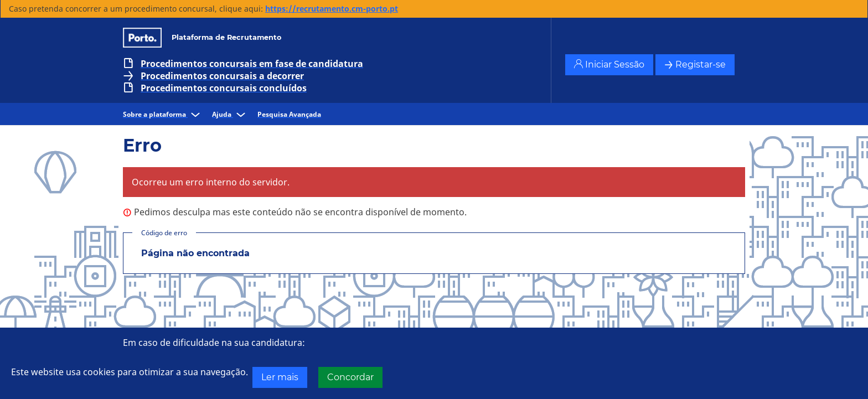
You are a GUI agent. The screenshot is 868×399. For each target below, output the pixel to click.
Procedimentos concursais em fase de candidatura (252, 64)
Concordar (350, 377)
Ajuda (230, 114)
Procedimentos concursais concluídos (224, 88)
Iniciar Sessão (609, 64)
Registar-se (695, 64)
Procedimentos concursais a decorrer (222, 76)
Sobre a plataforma (163, 114)
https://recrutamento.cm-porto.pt (332, 9)
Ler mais (280, 377)
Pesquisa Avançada (289, 114)
